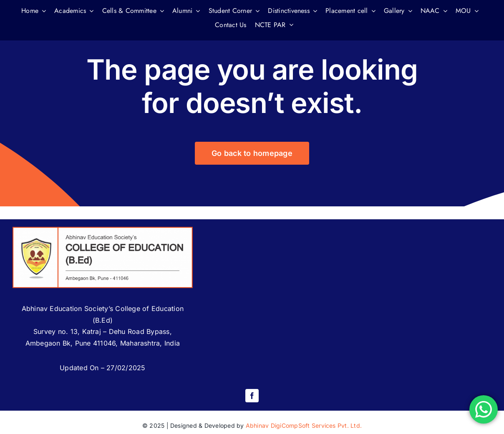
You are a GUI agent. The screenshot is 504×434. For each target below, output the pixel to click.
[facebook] (252, 396)
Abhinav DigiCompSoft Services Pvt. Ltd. (304, 425)
